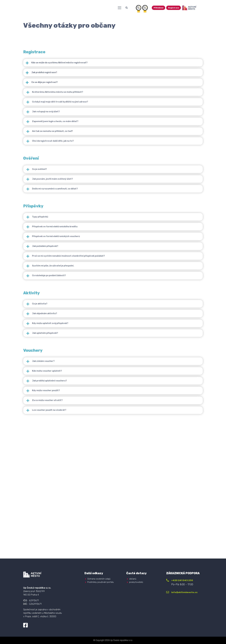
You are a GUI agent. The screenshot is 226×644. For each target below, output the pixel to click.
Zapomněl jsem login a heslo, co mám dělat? (70, 150)
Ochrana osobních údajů (100, 578)
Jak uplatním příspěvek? (58, 430)
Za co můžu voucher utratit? (60, 519)
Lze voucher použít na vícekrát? (62, 533)
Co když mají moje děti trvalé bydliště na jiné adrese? (76, 121)
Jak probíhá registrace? (49, 79)
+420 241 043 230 (185, 580)
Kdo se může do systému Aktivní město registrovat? (66, 65)
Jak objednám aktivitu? (57, 402)
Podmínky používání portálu (101, 582)
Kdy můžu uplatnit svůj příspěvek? (64, 416)
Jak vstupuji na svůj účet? (59, 135)
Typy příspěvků (52, 271)
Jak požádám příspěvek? (58, 313)
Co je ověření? (51, 210)
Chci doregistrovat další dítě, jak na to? (67, 178)
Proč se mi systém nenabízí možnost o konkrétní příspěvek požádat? (85, 327)
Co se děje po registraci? (49, 93)
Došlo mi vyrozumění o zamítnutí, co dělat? (69, 238)
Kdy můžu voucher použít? (59, 505)
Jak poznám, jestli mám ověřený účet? (66, 224)
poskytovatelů (136, 582)
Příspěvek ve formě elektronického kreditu (69, 285)
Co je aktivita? (51, 388)
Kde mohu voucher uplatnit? (60, 477)
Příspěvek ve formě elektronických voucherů (70, 299)
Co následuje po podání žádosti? (63, 356)
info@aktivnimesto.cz (188, 592)
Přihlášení (179, 9)
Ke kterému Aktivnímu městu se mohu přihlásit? (72, 107)
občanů (133, 578)
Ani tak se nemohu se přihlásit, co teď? (67, 164)
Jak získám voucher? (55, 463)
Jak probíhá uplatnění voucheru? (63, 491)
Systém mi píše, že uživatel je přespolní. (67, 341)
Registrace (195, 9)
